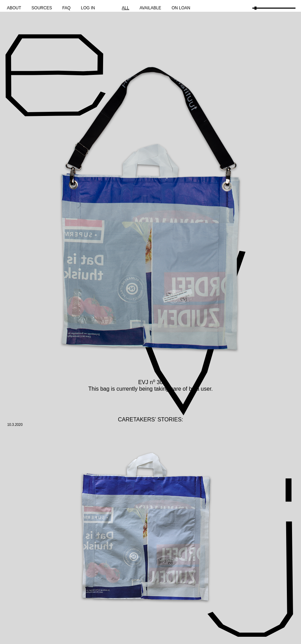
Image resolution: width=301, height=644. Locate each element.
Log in (88, 8)
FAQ (67, 8)
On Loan (181, 8)
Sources (42, 8)
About (14, 8)
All (125, 8)
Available (150, 8)
